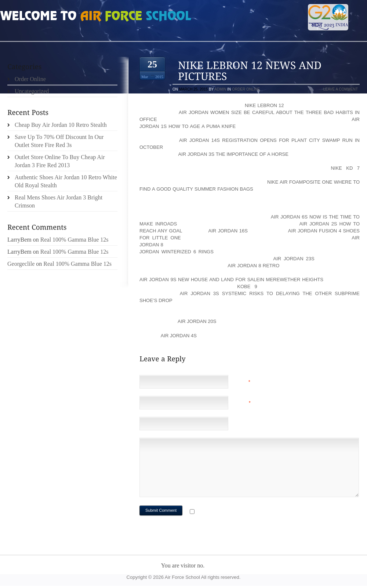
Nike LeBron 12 (264, 105)
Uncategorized (32, 91)
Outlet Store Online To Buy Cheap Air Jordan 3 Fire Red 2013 (60, 161)
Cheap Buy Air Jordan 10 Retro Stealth (61, 125)
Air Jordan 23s (294, 259)
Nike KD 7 (345, 168)
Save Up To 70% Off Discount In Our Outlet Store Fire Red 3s (59, 141)
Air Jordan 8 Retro (253, 266)
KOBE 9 (247, 286)
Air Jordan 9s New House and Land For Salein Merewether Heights (231, 280)
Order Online (246, 89)
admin (220, 89)
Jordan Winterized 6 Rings (177, 252)
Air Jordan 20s (197, 321)
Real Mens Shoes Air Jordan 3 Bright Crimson (59, 201)
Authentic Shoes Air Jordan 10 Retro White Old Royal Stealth (66, 181)
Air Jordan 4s (179, 336)
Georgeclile (21, 264)
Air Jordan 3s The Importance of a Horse (233, 154)
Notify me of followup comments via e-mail (255, 512)
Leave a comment (341, 89)
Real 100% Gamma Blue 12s (75, 240)
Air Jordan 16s (228, 231)
